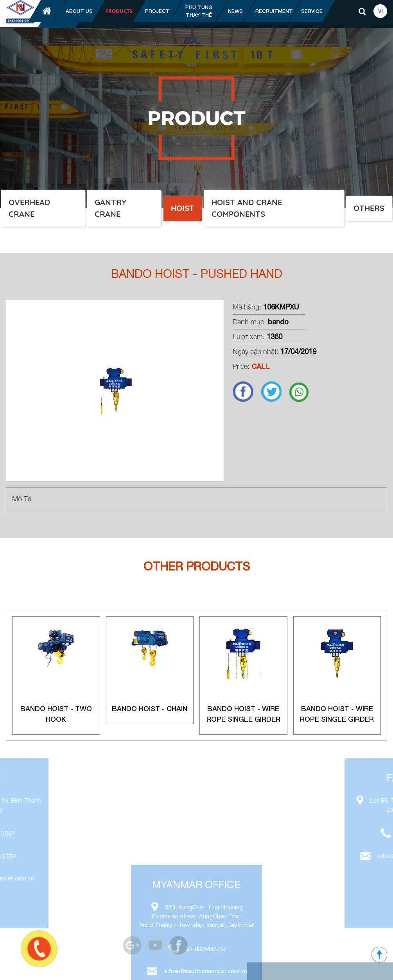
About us (79, 11)
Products (119, 11)
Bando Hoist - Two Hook (56, 714)
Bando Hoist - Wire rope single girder (243, 714)
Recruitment (274, 11)
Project (157, 11)
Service (312, 11)
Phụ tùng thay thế (199, 11)
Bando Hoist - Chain (150, 708)
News (235, 11)
